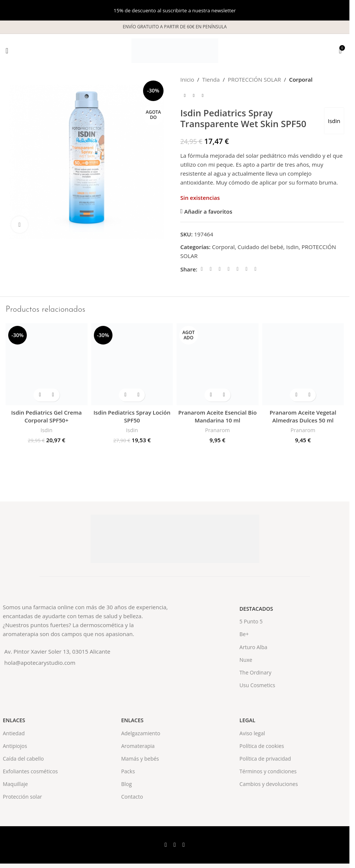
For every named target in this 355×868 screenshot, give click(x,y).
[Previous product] (185, 96)
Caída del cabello (23, 759)
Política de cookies (262, 746)
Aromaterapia (138, 746)
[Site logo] (175, 50)
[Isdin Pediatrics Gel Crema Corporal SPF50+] (47, 364)
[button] (40, 395)
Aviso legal (252, 733)
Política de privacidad (265, 759)
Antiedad (14, 733)
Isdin (334, 121)
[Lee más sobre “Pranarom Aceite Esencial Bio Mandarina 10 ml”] (211, 395)
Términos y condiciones (268, 771)
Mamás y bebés (140, 759)
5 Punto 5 (251, 621)
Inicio (187, 79)
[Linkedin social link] (238, 269)
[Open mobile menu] (7, 51)
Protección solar (23, 797)
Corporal (301, 79)
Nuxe (246, 660)
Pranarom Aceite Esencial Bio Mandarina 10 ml (217, 416)
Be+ (244, 634)
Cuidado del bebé (261, 247)
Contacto (132, 797)
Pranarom (217, 430)
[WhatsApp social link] (247, 269)
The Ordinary (256, 672)
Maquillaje (15, 784)
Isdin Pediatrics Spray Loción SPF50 (132, 416)
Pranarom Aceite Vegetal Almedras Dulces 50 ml (303, 416)
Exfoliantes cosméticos (31, 771)
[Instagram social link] (184, 845)
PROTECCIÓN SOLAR (254, 79)
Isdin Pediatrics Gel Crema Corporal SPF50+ (46, 416)
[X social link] (211, 269)
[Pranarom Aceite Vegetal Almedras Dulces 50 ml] (303, 364)
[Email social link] (220, 269)
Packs (128, 771)
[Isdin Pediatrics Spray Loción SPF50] (132, 364)
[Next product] (203, 96)
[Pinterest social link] (229, 269)
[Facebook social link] (202, 269)
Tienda (211, 79)
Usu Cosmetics (257, 685)
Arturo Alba (253, 647)
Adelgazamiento (141, 733)
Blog (126, 784)
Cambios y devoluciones (269, 784)
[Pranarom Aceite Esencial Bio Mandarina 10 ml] (218, 364)
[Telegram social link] (256, 269)
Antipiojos (15, 746)
